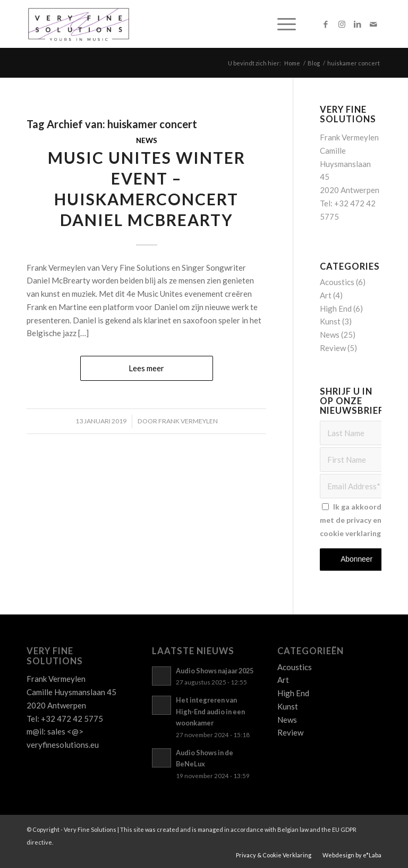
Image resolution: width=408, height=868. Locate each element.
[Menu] (281, 24)
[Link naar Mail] (373, 24)
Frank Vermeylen (188, 421)
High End (336, 308)
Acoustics (337, 282)
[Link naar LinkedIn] (358, 24)
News (147, 140)
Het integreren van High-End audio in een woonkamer (210, 711)
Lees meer (146, 368)
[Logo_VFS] (79, 24)
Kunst (330, 321)
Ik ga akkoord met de (352, 520)
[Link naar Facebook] (326, 24)
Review (333, 348)
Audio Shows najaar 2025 (215, 671)
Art (326, 295)
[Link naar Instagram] (342, 24)
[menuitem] (281, 24)
